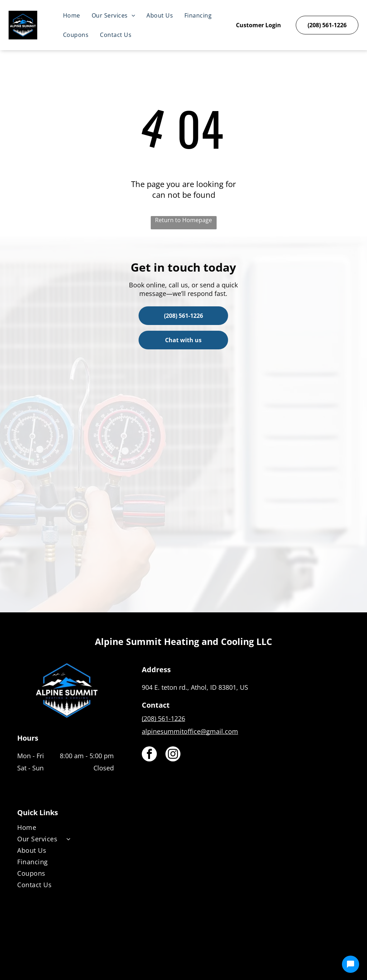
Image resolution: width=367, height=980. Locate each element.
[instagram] (173, 755)
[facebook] (149, 755)
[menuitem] (72, 15)
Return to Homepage (183, 220)
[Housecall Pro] (199, 953)
